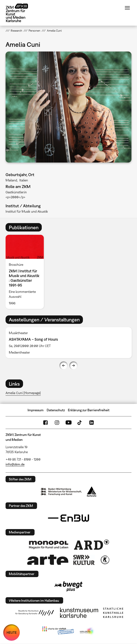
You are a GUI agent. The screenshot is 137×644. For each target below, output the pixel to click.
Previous (64, 366)
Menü (127, 8)
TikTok (80, 423)
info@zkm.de (15, 464)
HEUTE (12, 633)
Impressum (36, 410)
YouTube (68, 423)
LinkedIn (92, 423)
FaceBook (45, 423)
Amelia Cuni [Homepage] (23, 393)
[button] (69, 107)
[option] (26, 272)
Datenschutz (56, 410)
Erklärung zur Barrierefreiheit (89, 410)
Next (73, 366)
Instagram (57, 423)
